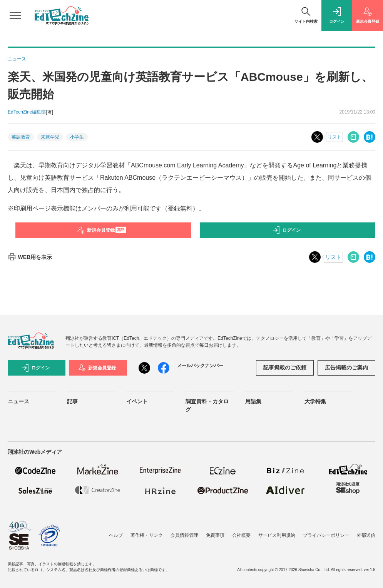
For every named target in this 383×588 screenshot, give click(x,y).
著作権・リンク (147, 535)
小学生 (77, 137)
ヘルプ (116, 535)
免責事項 (215, 535)
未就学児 (50, 137)
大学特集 (315, 401)
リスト (334, 137)
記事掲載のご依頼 (285, 367)
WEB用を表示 (30, 257)
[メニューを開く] (15, 15)
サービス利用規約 (277, 535)
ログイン (286, 230)
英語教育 (21, 137)
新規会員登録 (102, 230)
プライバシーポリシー (326, 535)
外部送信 (366, 535)
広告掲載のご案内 (346, 367)
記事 (72, 401)
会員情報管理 (184, 535)
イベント (137, 401)
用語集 (253, 401)
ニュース (18, 401)
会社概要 (241, 535)
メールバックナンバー (200, 366)
